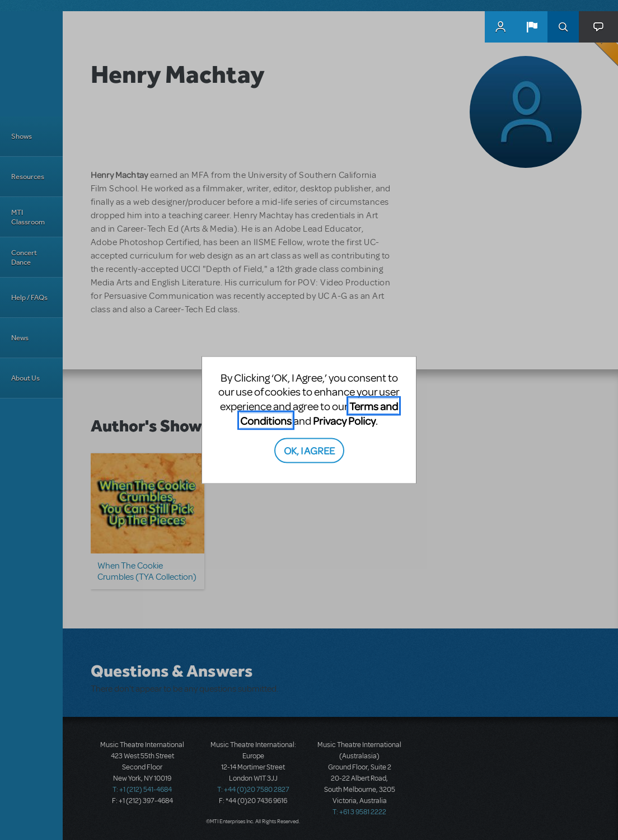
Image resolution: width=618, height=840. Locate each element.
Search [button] (563, 27)
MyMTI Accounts (500, 27)
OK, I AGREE (309, 450)
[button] (532, 27)
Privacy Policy (344, 420)
